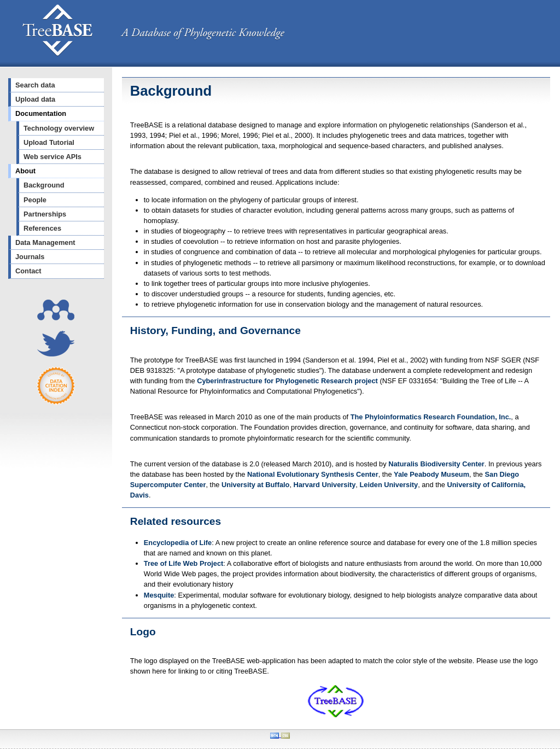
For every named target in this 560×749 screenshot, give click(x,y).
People (35, 200)
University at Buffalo (255, 485)
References (42, 228)
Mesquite (159, 595)
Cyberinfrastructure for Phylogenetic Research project (287, 381)
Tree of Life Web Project (184, 563)
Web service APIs (52, 157)
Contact (28, 271)
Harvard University (325, 485)
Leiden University (389, 485)
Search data (35, 85)
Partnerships (45, 214)
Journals (30, 257)
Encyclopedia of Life (178, 543)
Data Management (45, 242)
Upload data (35, 99)
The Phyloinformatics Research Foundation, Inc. (431, 417)
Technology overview (59, 128)
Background (44, 185)
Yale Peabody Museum (431, 474)
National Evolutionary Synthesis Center (313, 474)
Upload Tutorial (49, 142)
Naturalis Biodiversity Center (436, 464)
